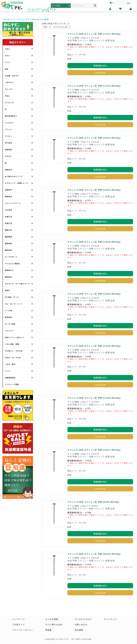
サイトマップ (110, 619)
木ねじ (8, 96)
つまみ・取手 (10, 364)
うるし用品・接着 (12, 344)
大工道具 (8, 210)
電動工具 (8, 230)
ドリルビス (9, 123)
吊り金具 (8, 143)
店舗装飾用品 (10, 378)
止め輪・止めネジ (12, 76)
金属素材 (8, 190)
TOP (4, 19)
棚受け (8, 290)
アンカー (8, 136)
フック (8, 371)
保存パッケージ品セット (15, 337)
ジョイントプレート (13, 203)
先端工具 (8, 223)
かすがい (8, 156)
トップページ (18, 619)
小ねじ (8, 49)
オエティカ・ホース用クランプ (17, 284)
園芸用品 (8, 243)
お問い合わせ (81, 624)
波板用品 (8, 150)
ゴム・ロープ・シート (14, 304)
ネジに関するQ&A (54, 624)
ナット (8, 62)
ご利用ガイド (18, 624)
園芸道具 (8, 250)
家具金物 (8, 317)
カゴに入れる (100, 73)
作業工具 (8, 217)
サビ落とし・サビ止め (14, 351)
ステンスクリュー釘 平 (21, 19)
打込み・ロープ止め (13, 357)
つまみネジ (9, 82)
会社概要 (79, 630)
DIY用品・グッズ (12, 297)
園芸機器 (8, 237)
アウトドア (9, 331)
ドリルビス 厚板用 (12, 264)
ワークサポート (11, 257)
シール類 (8, 311)
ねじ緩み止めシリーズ (14, 176)
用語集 (49, 630)
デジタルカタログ (83, 619)
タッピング (9, 103)
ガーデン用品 (10, 324)
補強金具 (8, 196)
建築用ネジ (9, 270)
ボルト (8, 56)
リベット (8, 129)
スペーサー (9, 89)
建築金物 (8, 277)
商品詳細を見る (100, 66)
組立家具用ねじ (11, 116)
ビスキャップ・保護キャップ (16, 183)
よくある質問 (52, 619)
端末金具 (8, 170)
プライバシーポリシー (23, 630)
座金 (7, 69)
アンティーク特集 (12, 384)
